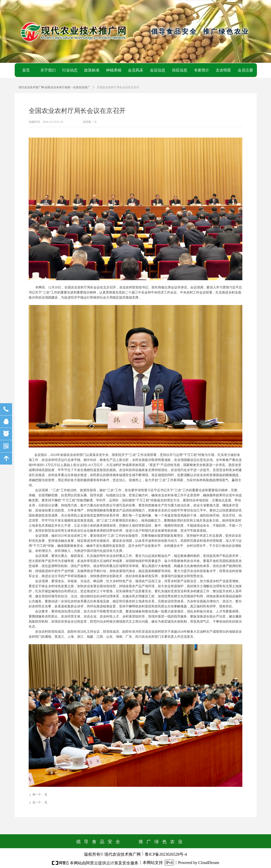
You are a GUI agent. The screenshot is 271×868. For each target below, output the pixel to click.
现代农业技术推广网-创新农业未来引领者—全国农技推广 (54, 87)
